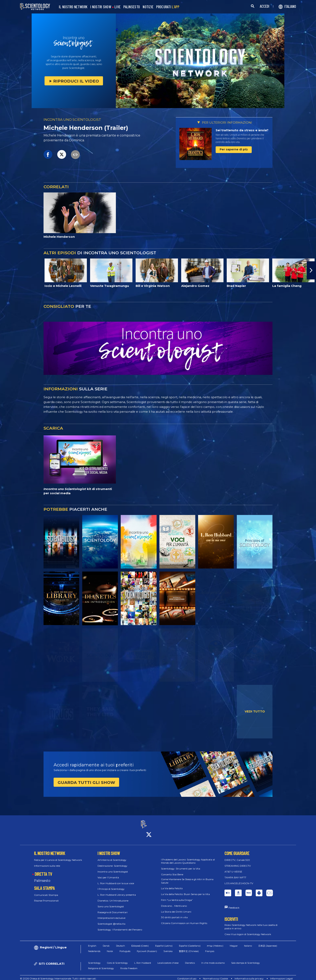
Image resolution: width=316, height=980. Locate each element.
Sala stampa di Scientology (245, 959)
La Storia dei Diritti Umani (176, 908)
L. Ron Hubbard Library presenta (117, 891)
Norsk (110, 948)
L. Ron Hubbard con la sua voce (116, 880)
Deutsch (121, 942)
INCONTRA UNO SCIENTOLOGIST (72, 120)
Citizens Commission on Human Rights (184, 920)
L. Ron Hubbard (143, 959)
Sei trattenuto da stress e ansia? (242, 130)
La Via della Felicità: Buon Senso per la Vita (185, 891)
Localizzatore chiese (168, 959)
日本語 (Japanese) (268, 942)
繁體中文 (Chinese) (189, 948)
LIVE (117, 7)
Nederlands (94, 948)
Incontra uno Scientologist (113, 868)
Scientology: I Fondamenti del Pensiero (120, 926)
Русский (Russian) (147, 948)
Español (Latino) (164, 942)
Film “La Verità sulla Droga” (177, 896)
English (92, 942)
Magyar (234, 942)
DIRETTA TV (43, 870)
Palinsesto (42, 877)
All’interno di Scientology (112, 856)
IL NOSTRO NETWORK (73, 7)
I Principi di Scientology (111, 885)
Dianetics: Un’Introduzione (113, 897)
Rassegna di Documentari (113, 909)
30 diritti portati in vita (174, 914)
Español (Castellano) (190, 942)
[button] (311, 270)
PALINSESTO (132, 7)
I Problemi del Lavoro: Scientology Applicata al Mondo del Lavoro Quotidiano (188, 858)
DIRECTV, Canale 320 (237, 856)
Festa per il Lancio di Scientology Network (58, 856)
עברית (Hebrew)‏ (215, 942)
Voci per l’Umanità (108, 874)
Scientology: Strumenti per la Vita (181, 865)
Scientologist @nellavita (111, 920)
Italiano (248, 942)
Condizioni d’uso (187, 975)
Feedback (234, 904)
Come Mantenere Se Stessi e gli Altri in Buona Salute (187, 877)
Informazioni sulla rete (47, 862)
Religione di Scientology (101, 965)
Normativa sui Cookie (215, 975)
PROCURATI (168, 7)
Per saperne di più (234, 149)
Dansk (106, 942)
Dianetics (190, 959)
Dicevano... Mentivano (174, 902)
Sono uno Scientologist (111, 903)
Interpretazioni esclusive (111, 914)
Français (210, 948)
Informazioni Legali (282, 975)
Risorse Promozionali (46, 897)
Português (125, 948)
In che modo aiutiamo (213, 959)
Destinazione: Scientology (112, 862)
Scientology (94, 959)
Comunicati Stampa (46, 891)
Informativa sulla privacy (249, 975)
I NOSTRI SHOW (101, 7)
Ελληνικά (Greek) (140, 942)
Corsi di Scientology (117, 959)
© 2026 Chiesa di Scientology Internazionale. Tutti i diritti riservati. (58, 975)
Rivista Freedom (129, 965)
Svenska (168, 948)
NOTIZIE (148, 7)
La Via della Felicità (172, 885)
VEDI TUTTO (255, 711)
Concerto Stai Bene (172, 871)
